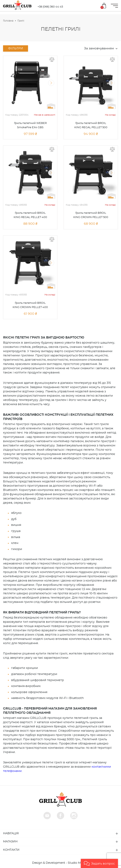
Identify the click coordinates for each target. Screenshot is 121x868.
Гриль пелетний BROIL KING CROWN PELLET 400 (30, 305)
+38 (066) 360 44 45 (50, 7)
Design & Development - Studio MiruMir (61, 863)
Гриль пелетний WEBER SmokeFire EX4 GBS (30, 125)
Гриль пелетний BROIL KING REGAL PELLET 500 (91, 125)
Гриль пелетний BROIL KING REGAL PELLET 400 (30, 215)
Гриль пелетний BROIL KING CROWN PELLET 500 (91, 215)
